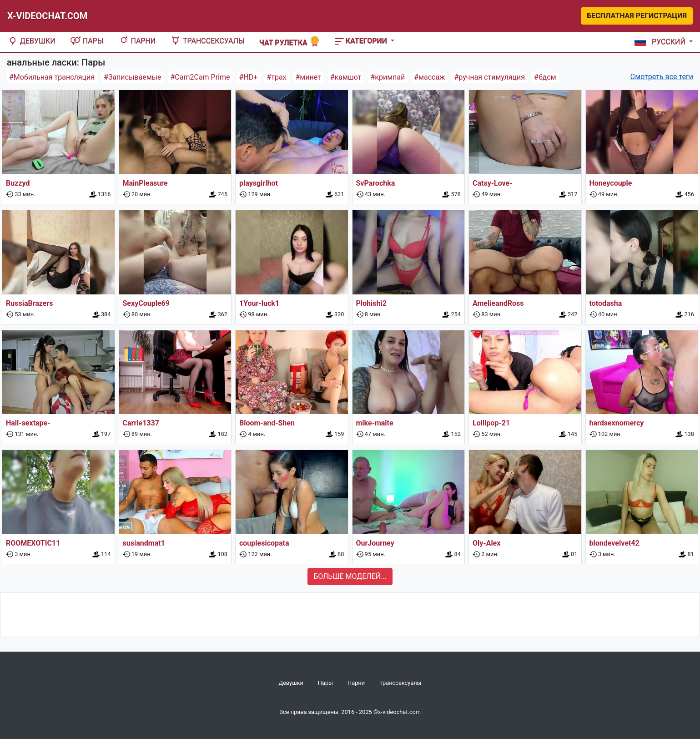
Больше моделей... (350, 576)
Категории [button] (362, 41)
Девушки (31, 41)
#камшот (346, 77)
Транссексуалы (207, 41)
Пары (87, 41)
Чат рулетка (290, 42)
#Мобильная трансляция (52, 77)
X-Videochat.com (47, 16)
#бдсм (545, 77)
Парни (137, 41)
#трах (276, 77)
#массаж (429, 77)
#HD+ (249, 77)
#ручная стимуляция (489, 77)
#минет (308, 77)
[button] (662, 42)
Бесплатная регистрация (637, 16)
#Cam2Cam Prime (200, 77)
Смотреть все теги (662, 77)
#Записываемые (132, 77)
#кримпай (388, 77)
